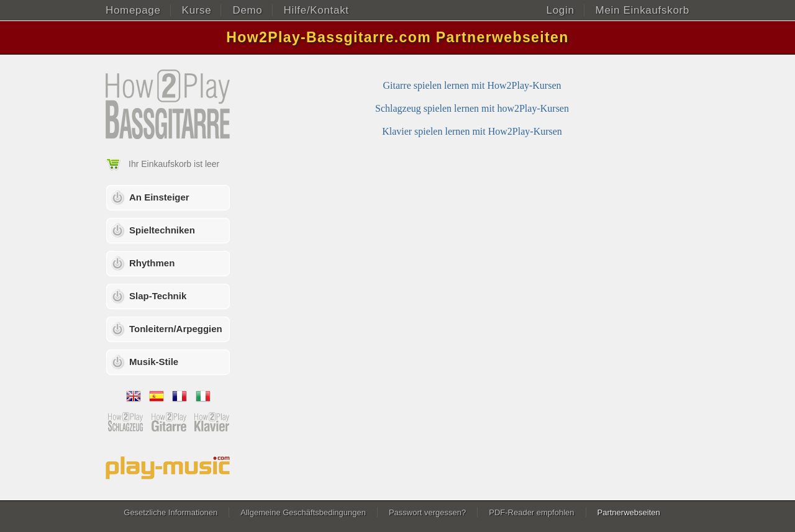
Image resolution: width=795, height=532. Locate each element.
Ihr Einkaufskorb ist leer (174, 164)
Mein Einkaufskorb (643, 10)
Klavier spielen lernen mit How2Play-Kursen (472, 131)
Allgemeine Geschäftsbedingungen (303, 512)
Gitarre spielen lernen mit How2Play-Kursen (472, 85)
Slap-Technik (158, 296)
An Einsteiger (159, 197)
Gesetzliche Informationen (170, 512)
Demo (247, 10)
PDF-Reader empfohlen (531, 512)
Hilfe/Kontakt (316, 10)
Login (561, 10)
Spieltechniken (162, 230)
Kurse (197, 10)
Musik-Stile (154, 362)
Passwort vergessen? (427, 512)
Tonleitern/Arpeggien (176, 329)
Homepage (133, 10)
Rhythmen (152, 263)
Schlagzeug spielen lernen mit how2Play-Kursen (472, 108)
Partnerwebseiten (629, 512)
